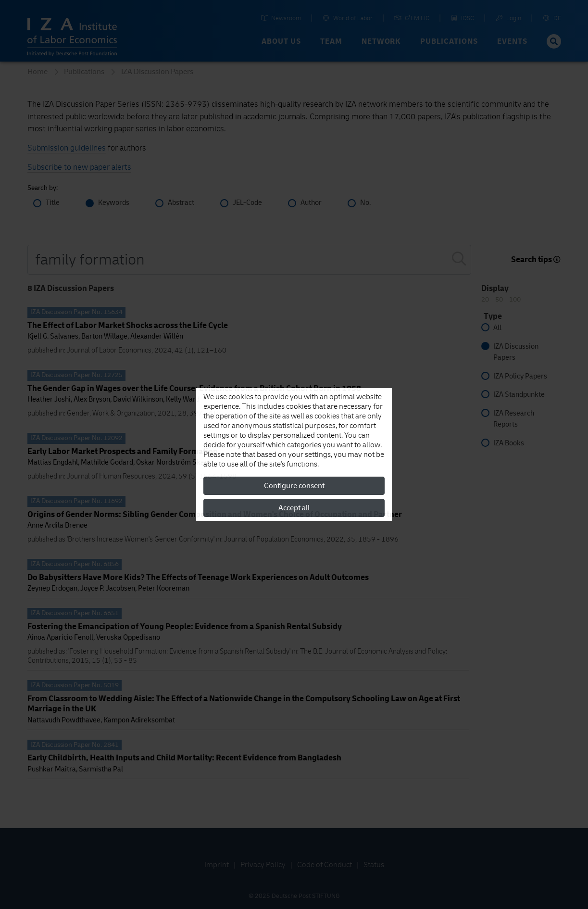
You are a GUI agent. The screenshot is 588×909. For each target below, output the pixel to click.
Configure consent (294, 486)
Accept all (294, 508)
